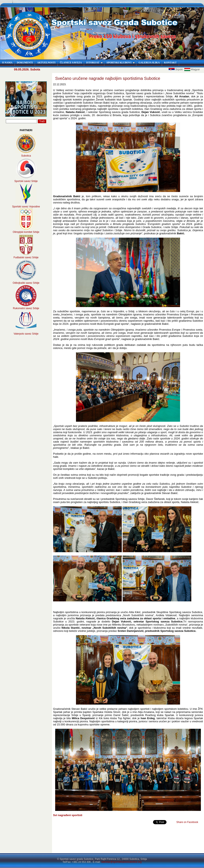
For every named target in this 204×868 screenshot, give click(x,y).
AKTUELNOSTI (46, 63)
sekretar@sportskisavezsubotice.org (121, 862)
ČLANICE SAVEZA (71, 63)
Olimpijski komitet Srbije (26, 232)
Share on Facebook (187, 822)
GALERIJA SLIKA (149, 63)
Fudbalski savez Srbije (26, 257)
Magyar (192, 69)
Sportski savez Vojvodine (26, 207)
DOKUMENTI (25, 63)
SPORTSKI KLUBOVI (121, 63)
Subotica (26, 156)
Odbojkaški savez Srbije (26, 283)
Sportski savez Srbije (26, 181)
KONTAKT (170, 63)
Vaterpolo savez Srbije (26, 334)
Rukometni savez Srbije (26, 308)
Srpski (176, 69)
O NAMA (7, 63)
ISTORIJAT (95, 63)
